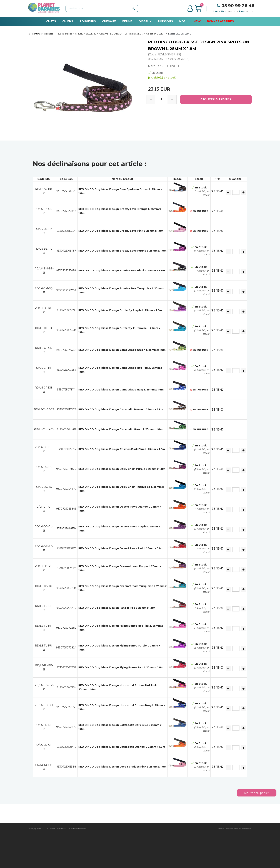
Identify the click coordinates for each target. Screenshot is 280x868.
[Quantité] (236, 192)
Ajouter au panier (257, 793)
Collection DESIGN (156, 34)
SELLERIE (91, 34)
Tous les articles (64, 34)
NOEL (183, 21)
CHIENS (68, 21)
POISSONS (165, 21)
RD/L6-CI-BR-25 (44, 409)
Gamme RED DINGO (110, 34)
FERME (127, 21)
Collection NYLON (134, 34)
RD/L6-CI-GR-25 (44, 429)
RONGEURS (88, 21)
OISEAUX (145, 21)
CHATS (51, 21)
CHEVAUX (109, 21)
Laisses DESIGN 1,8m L (180, 34)
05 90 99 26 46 (238, 6)
